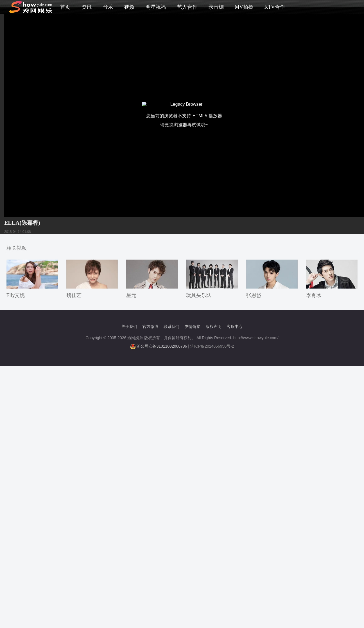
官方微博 (150, 327)
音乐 (108, 7)
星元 (131, 295)
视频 (129, 7)
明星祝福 (156, 7)
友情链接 (193, 327)
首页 (65, 7)
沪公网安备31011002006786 (162, 346)
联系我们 (171, 327)
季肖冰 (314, 295)
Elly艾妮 (16, 295)
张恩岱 (254, 295)
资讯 (87, 7)
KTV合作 (275, 7)
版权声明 (214, 327)
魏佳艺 (74, 295)
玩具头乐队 (199, 295)
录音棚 (216, 7)
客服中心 (235, 327)
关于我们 (129, 327)
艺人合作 (187, 7)
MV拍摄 (244, 7)
